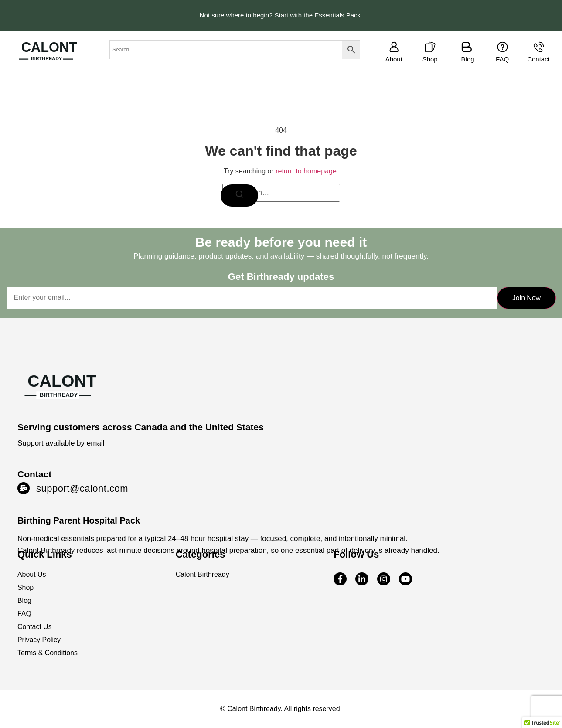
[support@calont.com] (24, 489)
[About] (394, 47)
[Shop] (430, 47)
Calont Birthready (203, 575)
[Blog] (467, 47)
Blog (468, 59)
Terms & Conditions (48, 653)
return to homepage (306, 171)
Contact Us (35, 627)
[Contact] (539, 47)
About (394, 59)
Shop (430, 59)
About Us (32, 575)
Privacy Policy (39, 640)
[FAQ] (502, 47)
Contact (538, 59)
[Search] (240, 196)
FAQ (502, 59)
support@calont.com (82, 489)
